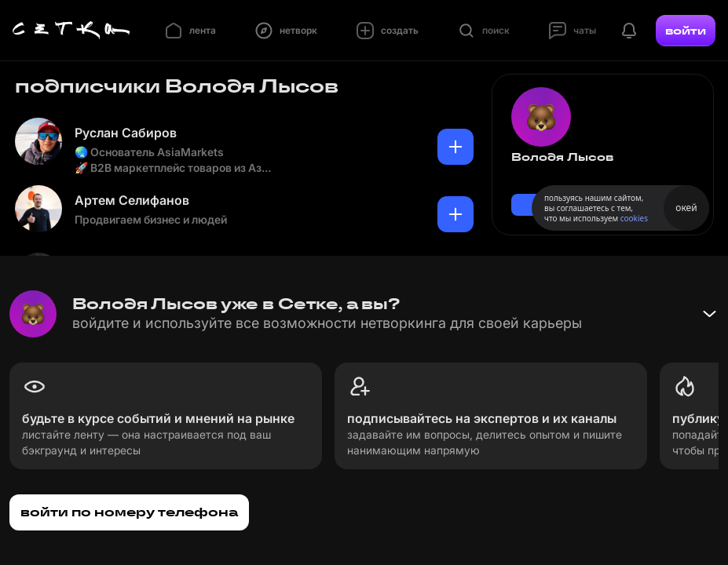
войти (686, 31)
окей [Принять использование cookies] (686, 208)
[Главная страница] (71, 31)
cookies (634, 218)
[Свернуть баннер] (709, 314)
